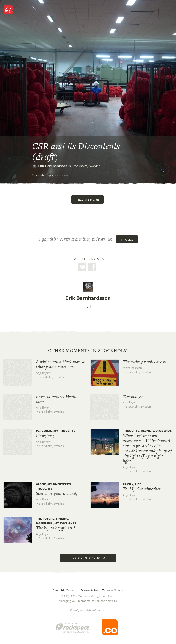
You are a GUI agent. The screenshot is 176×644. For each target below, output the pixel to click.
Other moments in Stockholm (88, 351)
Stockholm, (86, 166)
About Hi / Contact (64, 590)
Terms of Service (113, 590)
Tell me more (88, 199)
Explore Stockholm (88, 558)
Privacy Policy (89, 590)
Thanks (127, 240)
